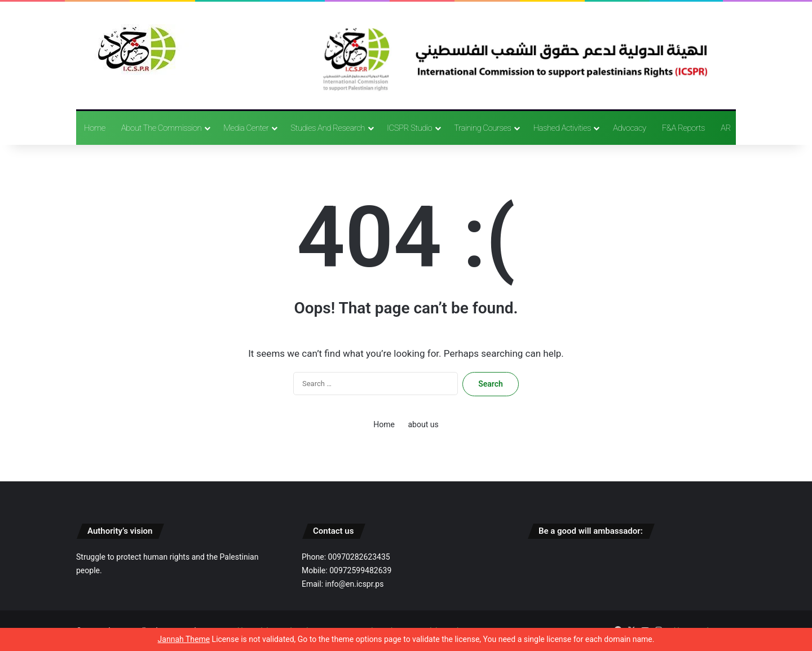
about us (423, 424)
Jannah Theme (184, 639)
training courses (482, 128)
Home (95, 128)
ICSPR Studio (409, 128)
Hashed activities (562, 128)
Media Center (246, 128)
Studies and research (328, 128)
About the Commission (161, 128)
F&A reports (683, 128)
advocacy (630, 128)
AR (726, 128)
